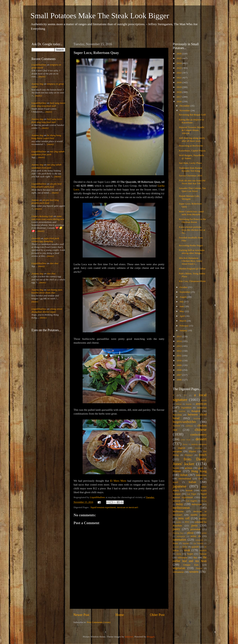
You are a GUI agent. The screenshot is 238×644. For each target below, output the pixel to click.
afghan (204, 400)
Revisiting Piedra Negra (191, 245)
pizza (190, 533)
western (194, 572)
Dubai (185, 444)
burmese (177, 426)
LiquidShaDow (39, 65)
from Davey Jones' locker (190, 461)
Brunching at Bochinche (191, 146)
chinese (201, 430)
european (177, 451)
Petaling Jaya (178, 533)
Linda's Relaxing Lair (42, 216)
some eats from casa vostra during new (48, 218)
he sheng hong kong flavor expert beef (46, 137)
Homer (177, 471)
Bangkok (196, 411)
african (179, 404)
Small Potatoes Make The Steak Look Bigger (100, 16)
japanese (180, 486)
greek (201, 468)
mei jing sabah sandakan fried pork (48, 153)
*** (185, 395)
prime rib (196, 536)
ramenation (180, 540)
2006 (179, 380)
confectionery (199, 435)
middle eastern (199, 515)
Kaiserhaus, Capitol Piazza (192, 151)
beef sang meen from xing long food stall (48, 104)
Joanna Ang (37, 84)
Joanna (35, 200)
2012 (179, 351)
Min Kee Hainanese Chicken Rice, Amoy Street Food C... (191, 261)
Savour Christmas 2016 (190, 176)
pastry (177, 529)
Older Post (157, 615)
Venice (199, 568)
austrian (182, 411)
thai (195, 557)
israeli (176, 482)
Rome (176, 543)
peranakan (195, 529)
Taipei (190, 554)
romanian (199, 540)
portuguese (181, 536)
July (182, 302)
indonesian (201, 475)
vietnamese (178, 572)
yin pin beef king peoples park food (47, 185)
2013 (179, 346)
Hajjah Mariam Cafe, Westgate (189, 197)
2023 (179, 68)
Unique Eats (191, 565)
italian (192, 482)
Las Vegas (192, 494)
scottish (176, 547)
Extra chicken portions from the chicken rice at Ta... (192, 230)
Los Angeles (192, 501)
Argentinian (186, 408)
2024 (179, 63)
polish (204, 533)
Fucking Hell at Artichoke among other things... (192, 252)
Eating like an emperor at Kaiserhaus (191, 121)
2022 (179, 73)
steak (187, 550)
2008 (179, 370)
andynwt (129, 637)
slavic (185, 547)
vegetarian (179, 568)
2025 (179, 58)
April (183, 316)
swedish (203, 550)
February (184, 326)
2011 (179, 356)
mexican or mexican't (128, 507)
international (185, 478)
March (183, 321)
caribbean (189, 426)
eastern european (199, 444)
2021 (179, 78)
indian (184, 475)
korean (189, 490)
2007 (179, 375)
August (183, 297)
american (201, 404)
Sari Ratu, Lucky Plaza (190, 163)
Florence (189, 455)
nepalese (203, 519)
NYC (187, 522)
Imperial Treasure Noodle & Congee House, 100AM (192, 130)
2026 (179, 54)
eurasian (198, 448)
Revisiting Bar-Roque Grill (192, 115)
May (182, 311)
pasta (194, 525)
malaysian (197, 504)
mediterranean (181, 508)
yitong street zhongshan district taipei (47, 310)
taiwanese (183, 557)
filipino (192, 451)
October (184, 287)
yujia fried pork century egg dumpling (45, 240)
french (203, 455)
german (189, 468)
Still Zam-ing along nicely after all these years (192, 139)
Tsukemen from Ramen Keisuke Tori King (190, 169)
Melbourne (178, 511)
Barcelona (177, 415)
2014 (179, 341)
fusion (176, 468)
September (185, 292)
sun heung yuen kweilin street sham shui (47, 291)
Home (120, 615)
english (182, 448)
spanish (195, 547)
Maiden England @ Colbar (192, 269)
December (185, 106)
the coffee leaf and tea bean (190, 559)
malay (179, 504)
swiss (179, 554)
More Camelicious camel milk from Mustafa (191, 213)
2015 (179, 336)
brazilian (197, 418)
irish (200, 479)
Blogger (151, 637)
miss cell (184, 518)
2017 (179, 97)
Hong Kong (199, 471)
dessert (201, 439)
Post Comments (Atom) (99, 622)
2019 (179, 87)
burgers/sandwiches (184, 422)
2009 (179, 365)
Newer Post (82, 615)
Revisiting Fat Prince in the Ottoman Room (192, 221)
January (184, 330)
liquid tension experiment (103, 507)
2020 (179, 82)
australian (202, 408)
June (182, 306)
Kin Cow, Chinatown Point (192, 281)
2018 (179, 92)
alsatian (189, 404)
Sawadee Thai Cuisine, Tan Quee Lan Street (192, 190)
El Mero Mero (118, 481)
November (185, 110)
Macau (204, 501)
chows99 (36, 238)
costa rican (186, 440)
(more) (42, 77)
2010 (179, 360)
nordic (179, 522)
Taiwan (203, 554)
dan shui (54, 263)
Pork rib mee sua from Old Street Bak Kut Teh (192, 182)
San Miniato (198, 543)
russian (186, 543)
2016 (179, 101)
